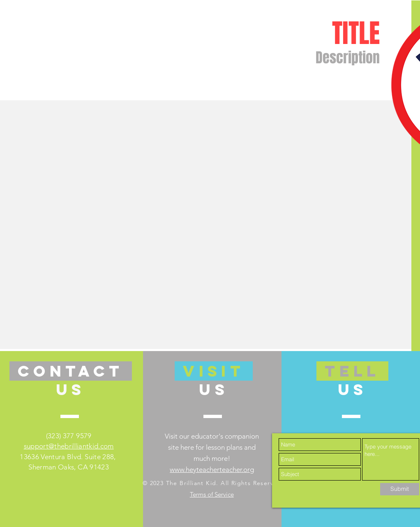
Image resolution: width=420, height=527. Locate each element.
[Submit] (400, 489)
